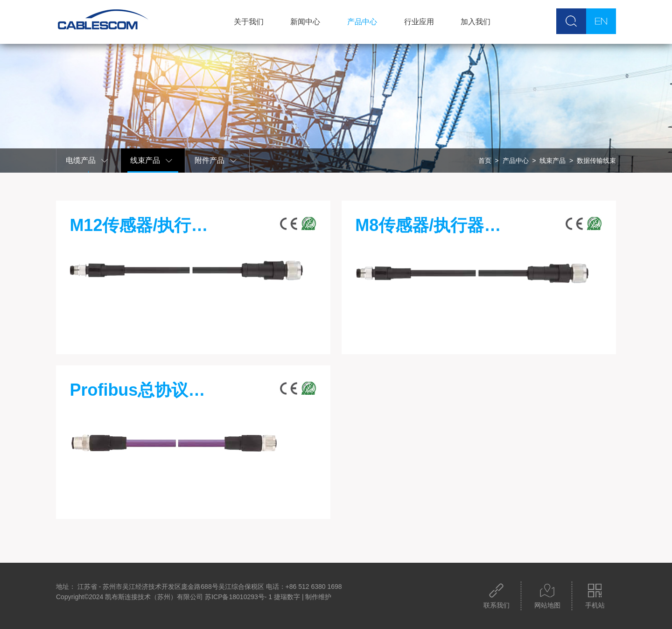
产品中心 (362, 22)
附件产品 (216, 161)
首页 (485, 161)
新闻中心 (305, 22)
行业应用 (419, 22)
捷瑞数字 (287, 597)
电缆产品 (87, 161)
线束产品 (152, 161)
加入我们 (476, 22)
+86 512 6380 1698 (314, 587)
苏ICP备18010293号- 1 (238, 597)
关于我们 (249, 22)
